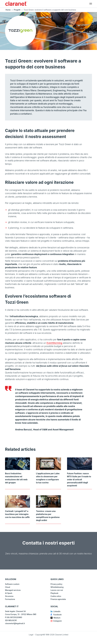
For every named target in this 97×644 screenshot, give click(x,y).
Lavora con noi (57, 590)
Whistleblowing (57, 587)
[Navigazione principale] (91, 4)
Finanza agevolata (58, 599)
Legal (31, 635)
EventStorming (54, 343)
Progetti (17, 10)
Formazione (10, 599)
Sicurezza (9, 596)
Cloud (8, 587)
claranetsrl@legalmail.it (15, 623)
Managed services (13, 590)
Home (8, 10)
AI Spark (9, 593)
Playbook (54, 593)
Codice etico (56, 596)
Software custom (12, 584)
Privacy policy (56, 584)
